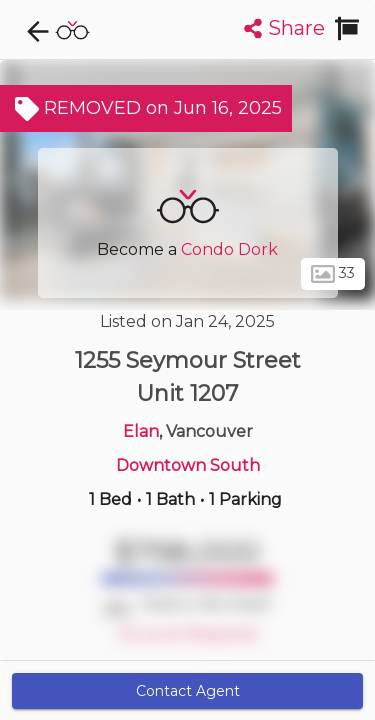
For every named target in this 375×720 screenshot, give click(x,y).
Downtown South (188, 465)
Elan (141, 431)
